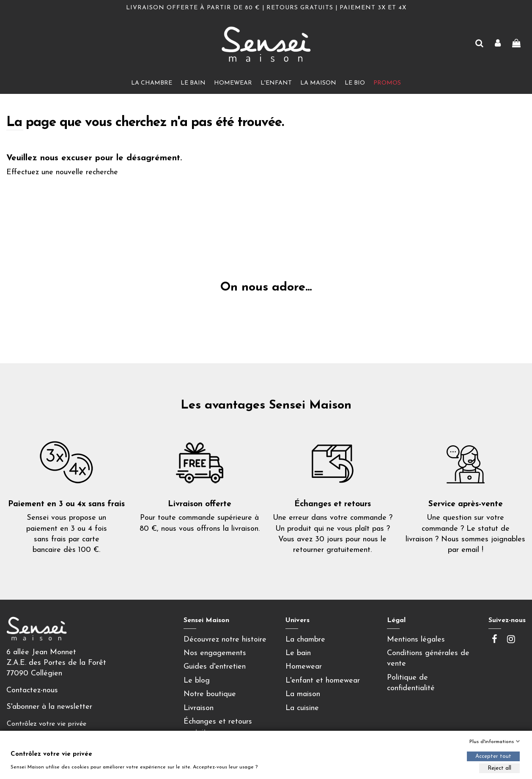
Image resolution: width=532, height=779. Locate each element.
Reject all (499, 768)
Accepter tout (493, 756)
